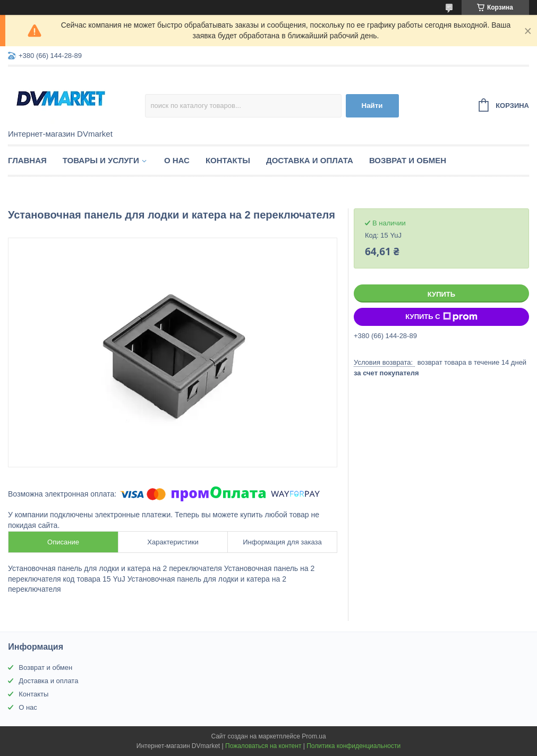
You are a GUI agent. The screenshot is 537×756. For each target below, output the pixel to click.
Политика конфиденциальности (353, 746)
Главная (27, 160)
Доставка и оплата (310, 160)
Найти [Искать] (372, 106)
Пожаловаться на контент (263, 746)
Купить (441, 294)
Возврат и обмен (408, 160)
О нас (177, 160)
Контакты (228, 160)
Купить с (441, 317)
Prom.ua (314, 736)
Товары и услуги (101, 160)
